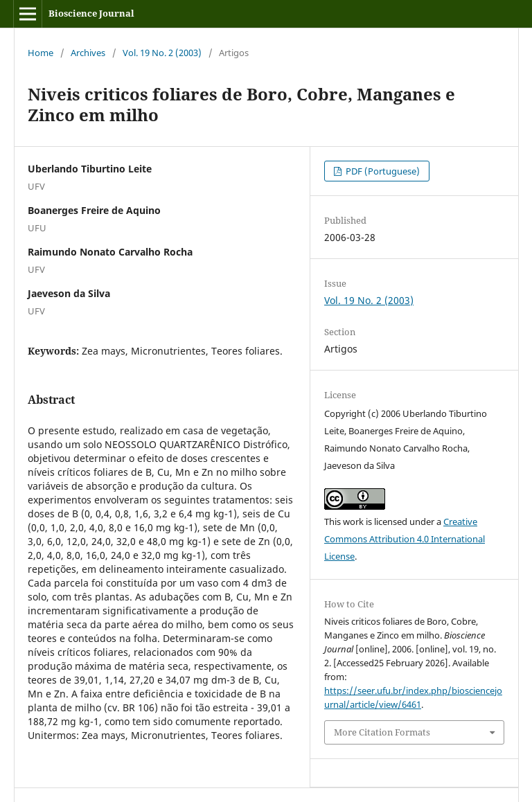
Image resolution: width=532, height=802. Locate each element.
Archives (88, 53)
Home (41, 53)
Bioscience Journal (91, 13)
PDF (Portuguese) (382, 171)
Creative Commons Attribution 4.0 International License (405, 539)
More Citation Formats (382, 732)
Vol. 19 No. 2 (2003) (162, 53)
